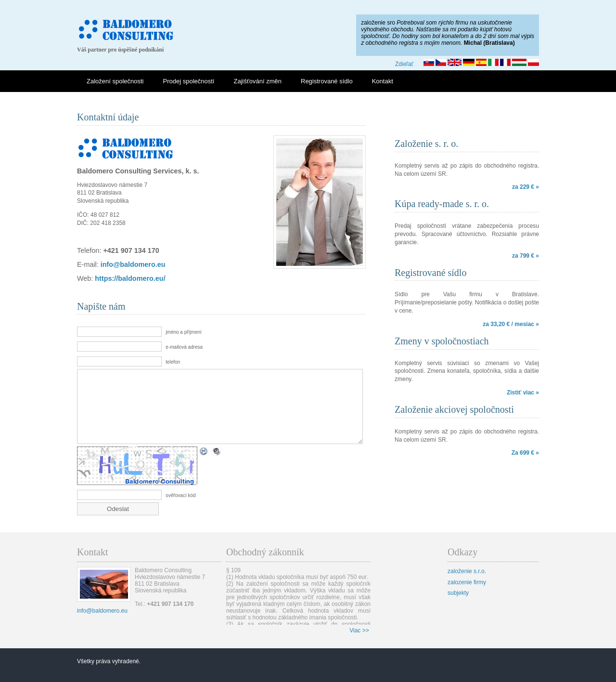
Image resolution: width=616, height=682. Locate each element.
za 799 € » (526, 256)
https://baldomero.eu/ (130, 278)
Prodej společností (189, 81)
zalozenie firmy (467, 597)
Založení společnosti (115, 81)
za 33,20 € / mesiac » (511, 324)
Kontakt (383, 81)
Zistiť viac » (523, 393)
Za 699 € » (525, 453)
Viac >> (359, 645)
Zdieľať (404, 64)
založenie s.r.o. (467, 586)
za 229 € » (526, 187)
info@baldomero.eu (133, 264)
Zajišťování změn (257, 81)
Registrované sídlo (327, 81)
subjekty (458, 607)
